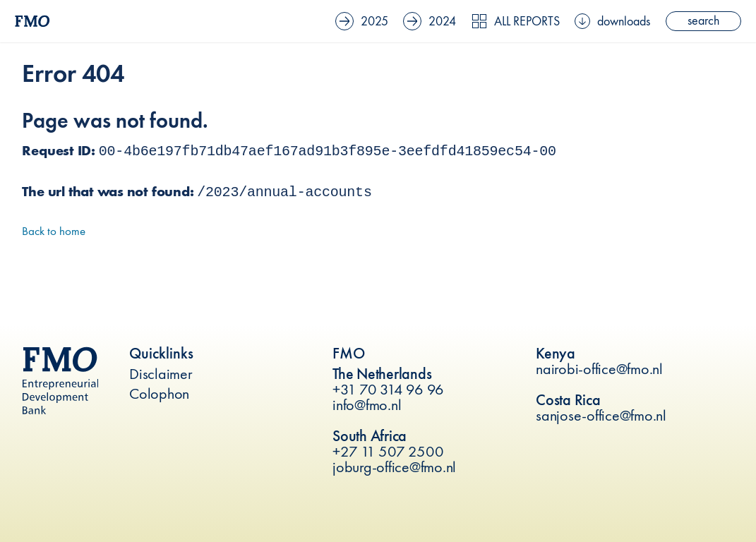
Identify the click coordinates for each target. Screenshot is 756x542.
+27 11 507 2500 (388, 451)
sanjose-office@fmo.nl (601, 415)
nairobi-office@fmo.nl (599, 369)
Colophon (159, 393)
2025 (362, 21)
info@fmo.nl (367, 405)
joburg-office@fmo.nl (394, 467)
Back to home (54, 231)
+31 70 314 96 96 (388, 389)
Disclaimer (161, 374)
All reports (516, 21)
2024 (430, 21)
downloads (612, 21)
